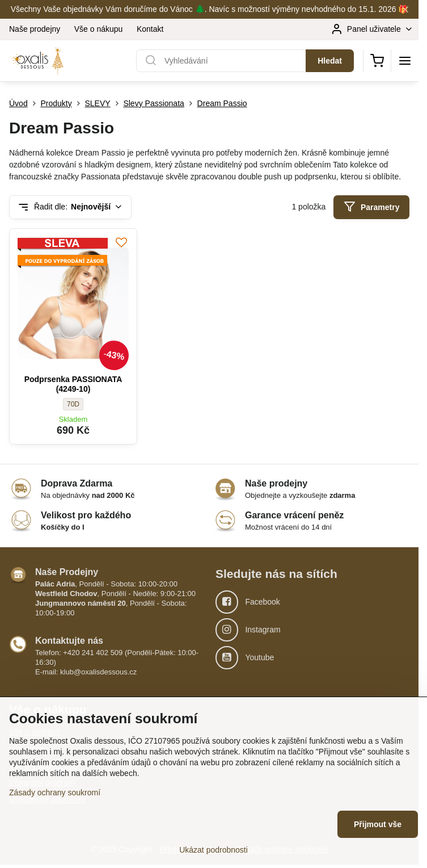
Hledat (330, 61)
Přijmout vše (378, 824)
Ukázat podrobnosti (214, 850)
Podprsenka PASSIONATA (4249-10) (73, 384)
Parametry (372, 207)
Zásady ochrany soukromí (55, 792)
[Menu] (405, 61)
